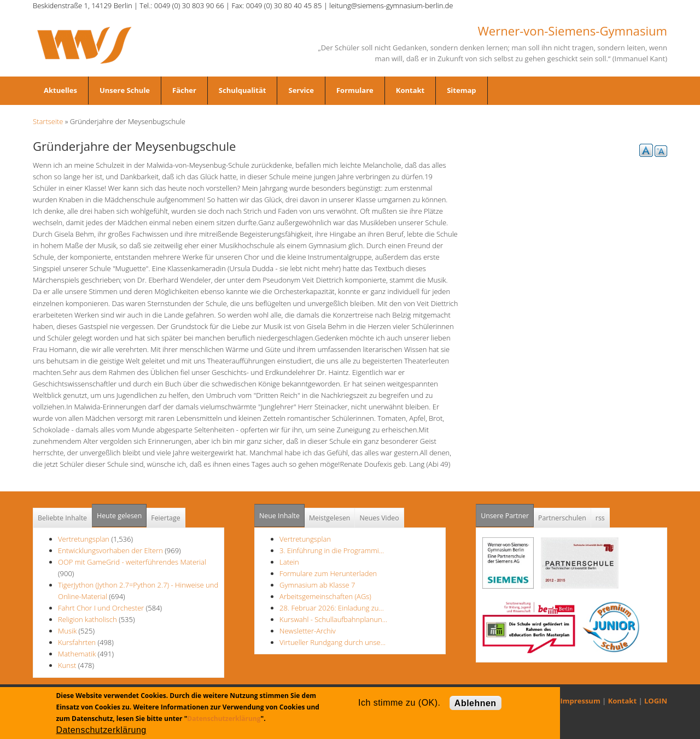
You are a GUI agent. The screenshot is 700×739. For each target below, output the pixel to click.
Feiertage (165, 518)
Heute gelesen (119, 516)
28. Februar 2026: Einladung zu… (332, 608)
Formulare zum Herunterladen (328, 573)
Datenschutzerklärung (224, 719)
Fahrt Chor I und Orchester (101, 608)
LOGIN (656, 701)
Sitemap (461, 90)
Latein (289, 562)
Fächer (184, 90)
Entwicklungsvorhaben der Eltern (111, 550)
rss (600, 518)
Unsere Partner (507, 512)
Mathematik (77, 654)
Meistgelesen (330, 518)
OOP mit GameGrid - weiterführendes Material (132, 562)
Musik (67, 631)
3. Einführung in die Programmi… (332, 550)
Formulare (355, 90)
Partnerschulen (562, 518)
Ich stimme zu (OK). (399, 703)
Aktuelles (60, 90)
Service (301, 90)
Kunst (67, 665)
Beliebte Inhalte (62, 518)
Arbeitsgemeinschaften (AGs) (325, 596)
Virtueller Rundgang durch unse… (332, 642)
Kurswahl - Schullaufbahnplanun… (333, 619)
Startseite (48, 121)
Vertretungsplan (84, 539)
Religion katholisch (87, 619)
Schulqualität (243, 90)
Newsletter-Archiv (308, 631)
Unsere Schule (125, 90)
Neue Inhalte (279, 516)
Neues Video (379, 518)
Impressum (581, 701)
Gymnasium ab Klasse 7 (317, 585)
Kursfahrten (77, 642)
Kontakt (410, 90)
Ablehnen (476, 703)
